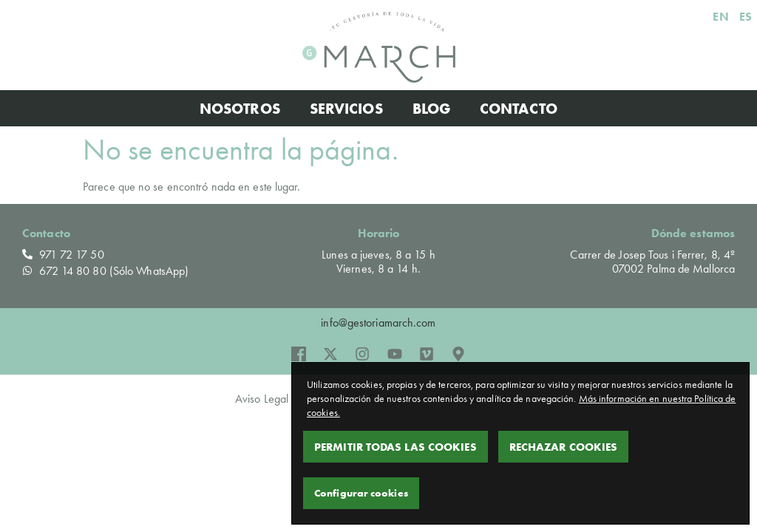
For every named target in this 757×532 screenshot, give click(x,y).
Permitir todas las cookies (396, 447)
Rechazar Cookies (564, 447)
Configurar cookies (361, 493)
